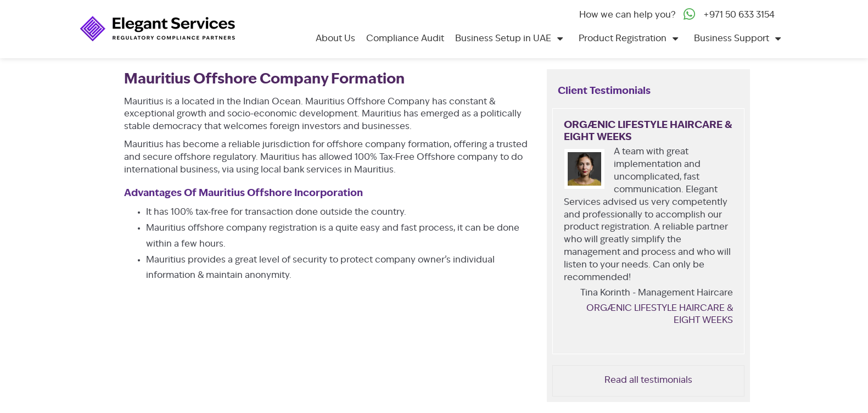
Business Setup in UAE (503, 39)
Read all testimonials (648, 381)
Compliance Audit (405, 39)
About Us (335, 39)
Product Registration (623, 39)
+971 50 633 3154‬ (739, 15)
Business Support (732, 39)
